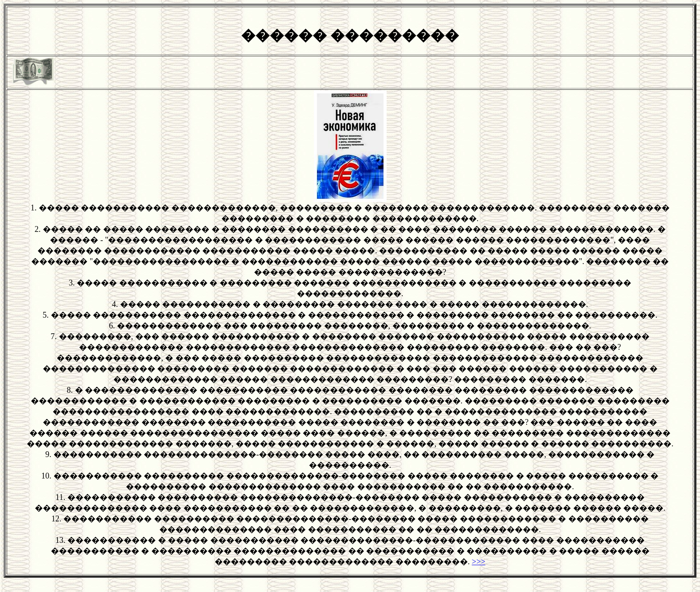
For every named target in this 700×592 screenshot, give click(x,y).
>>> (479, 562)
